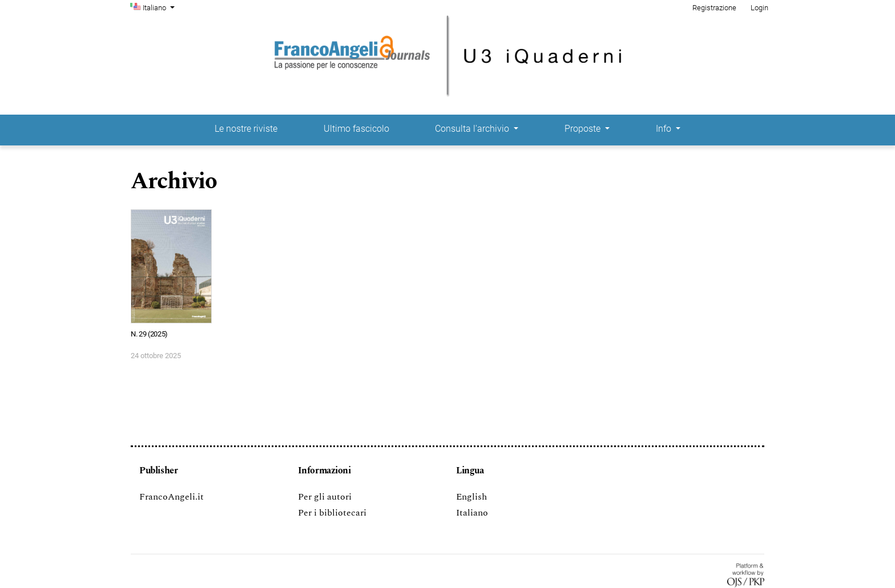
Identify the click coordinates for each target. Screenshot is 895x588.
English (471, 497)
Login (759, 8)
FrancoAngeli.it (172, 497)
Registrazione (714, 8)
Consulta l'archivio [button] (473, 129)
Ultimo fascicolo (356, 129)
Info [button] (665, 129)
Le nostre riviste (246, 129)
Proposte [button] (584, 129)
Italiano (160, 7)
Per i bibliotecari (332, 513)
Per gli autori (325, 497)
